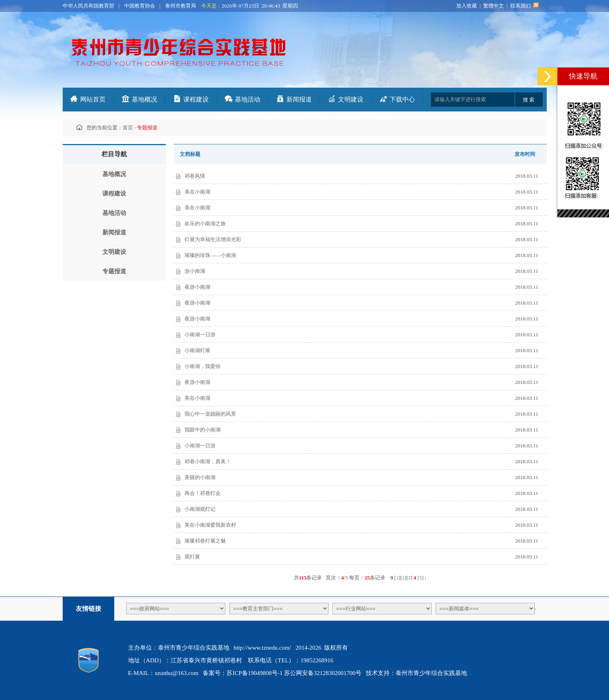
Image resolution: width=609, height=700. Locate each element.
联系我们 (521, 6)
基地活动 (248, 99)
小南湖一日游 (200, 335)
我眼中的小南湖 (203, 430)
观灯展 (192, 557)
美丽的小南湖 (200, 477)
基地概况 (144, 99)
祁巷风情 (195, 176)
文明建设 (351, 99)
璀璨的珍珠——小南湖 (210, 255)
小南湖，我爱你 (203, 366)
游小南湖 (195, 271)
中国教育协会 (140, 6)
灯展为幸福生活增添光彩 (213, 239)
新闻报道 (299, 99)
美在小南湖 (197, 192)
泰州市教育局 (181, 6)
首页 (128, 128)
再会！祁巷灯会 (203, 493)
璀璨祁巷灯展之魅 (205, 541)
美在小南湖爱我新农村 (210, 525)
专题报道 (114, 271)
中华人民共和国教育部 (88, 6)
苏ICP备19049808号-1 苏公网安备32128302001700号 (294, 673)
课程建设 (196, 99)
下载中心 (402, 99)
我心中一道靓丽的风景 (210, 414)
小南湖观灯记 (200, 509)
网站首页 (93, 99)
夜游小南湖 (197, 287)
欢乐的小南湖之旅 (205, 223)
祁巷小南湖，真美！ (208, 461)
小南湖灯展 (197, 350)
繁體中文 (494, 6)
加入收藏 (467, 6)
